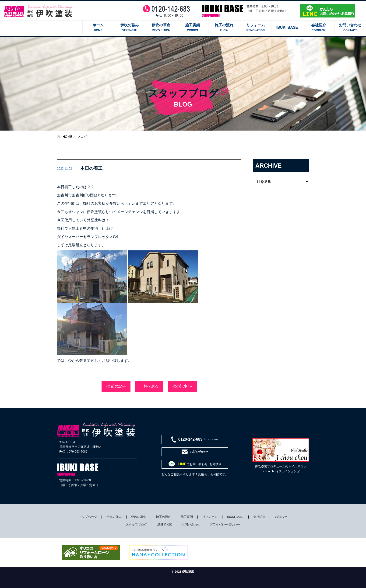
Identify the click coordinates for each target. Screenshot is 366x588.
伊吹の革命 (139, 517)
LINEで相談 (164, 524)
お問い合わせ (191, 524)
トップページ (88, 517)
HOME (67, 137)
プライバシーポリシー (225, 524)
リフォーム (210, 517)
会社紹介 (259, 517)
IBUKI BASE (235, 517)
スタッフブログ (136, 524)
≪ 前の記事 (116, 386)
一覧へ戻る (149, 386)
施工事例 (187, 517)
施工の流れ (164, 517)
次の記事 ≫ (182, 386)
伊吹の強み (114, 517)
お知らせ (281, 517)
